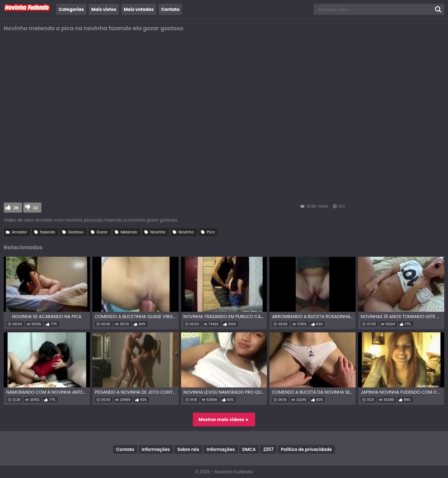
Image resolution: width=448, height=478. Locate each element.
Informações (156, 449)
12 (36, 208)
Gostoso (76, 232)
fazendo (48, 232)
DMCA (249, 449)
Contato (170, 9)
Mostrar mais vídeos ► (224, 419)
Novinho (186, 232)
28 (16, 208)
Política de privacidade (306, 449)
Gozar (102, 232)
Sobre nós (188, 449)
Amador (19, 232)
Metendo (129, 232)
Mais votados (139, 9)
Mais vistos (104, 9)
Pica (211, 232)
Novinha (158, 232)
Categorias (71, 9)
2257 (268, 449)
